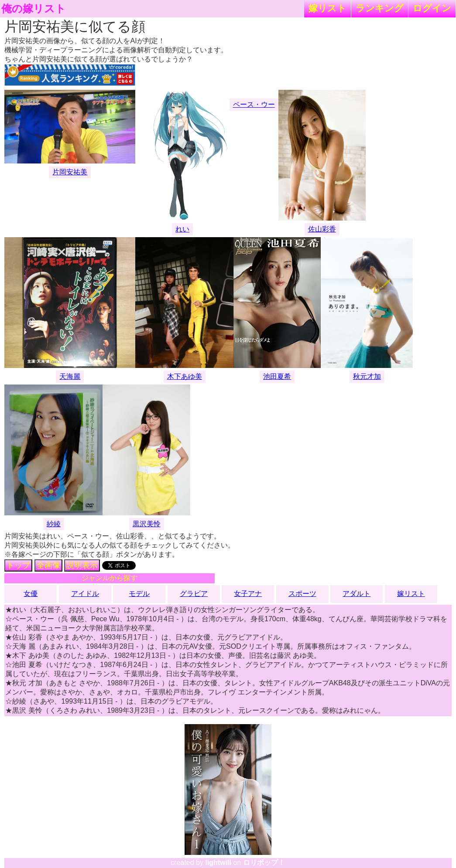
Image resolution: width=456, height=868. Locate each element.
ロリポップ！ (264, 863)
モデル (139, 594)
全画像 (48, 565)
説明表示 (82, 565)
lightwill (218, 863)
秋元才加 (367, 376)
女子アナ (248, 594)
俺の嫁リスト (34, 9)
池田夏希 (277, 376)
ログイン (432, 8)
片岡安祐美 (70, 172)
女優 (31, 594)
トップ (18, 565)
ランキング (380, 8)
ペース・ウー (254, 104)
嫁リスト (327, 8)
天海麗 (70, 376)
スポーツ (302, 594)
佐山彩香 (322, 229)
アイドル (85, 594)
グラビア (194, 594)
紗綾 (54, 524)
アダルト (357, 594)
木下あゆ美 (185, 376)
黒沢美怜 (147, 524)
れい (182, 229)
